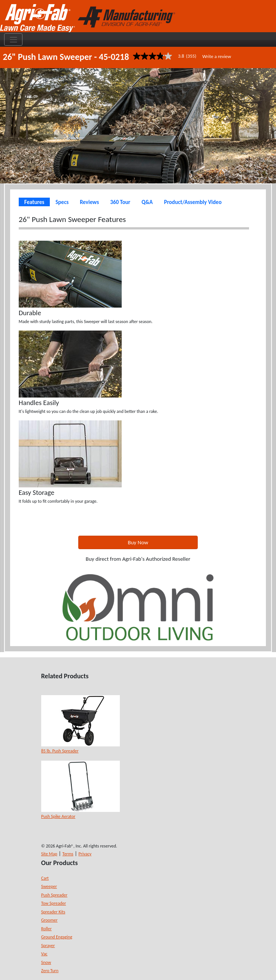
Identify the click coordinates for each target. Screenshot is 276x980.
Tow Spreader (54, 903)
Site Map (49, 854)
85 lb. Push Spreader (60, 751)
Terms (68, 854)
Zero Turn (50, 971)
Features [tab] (34, 202)
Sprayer (48, 946)
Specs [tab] (62, 202)
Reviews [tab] (89, 202)
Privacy (85, 854)
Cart (45, 878)
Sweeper (49, 886)
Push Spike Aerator (58, 816)
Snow (46, 962)
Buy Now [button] (138, 542)
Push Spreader (54, 895)
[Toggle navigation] (13, 40)
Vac (44, 954)
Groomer (49, 920)
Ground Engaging (57, 937)
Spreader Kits (53, 912)
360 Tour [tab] (120, 202)
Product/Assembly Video (193, 202)
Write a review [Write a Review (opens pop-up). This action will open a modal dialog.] (217, 56)
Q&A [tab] (147, 202)
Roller (46, 929)
